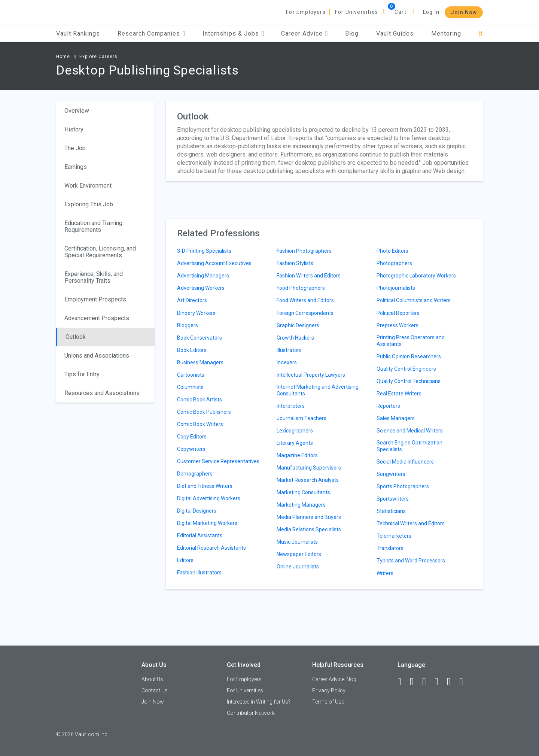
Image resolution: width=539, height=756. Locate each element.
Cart (401, 12)
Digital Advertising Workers (209, 498)
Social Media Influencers (405, 462)
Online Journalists (298, 567)
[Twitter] (427, 682)
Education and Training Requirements (93, 226)
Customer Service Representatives (218, 461)
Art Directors (192, 300)
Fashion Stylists (295, 263)
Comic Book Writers (200, 424)
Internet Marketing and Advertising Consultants (318, 390)
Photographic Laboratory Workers (416, 276)
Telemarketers (394, 536)
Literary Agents (295, 443)
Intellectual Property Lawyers (311, 375)
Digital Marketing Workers (207, 523)
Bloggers (188, 325)
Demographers (195, 474)
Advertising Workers (201, 288)
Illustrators (289, 350)
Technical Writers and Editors (411, 523)
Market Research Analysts (308, 480)
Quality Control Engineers (406, 369)
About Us (152, 679)
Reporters (388, 406)
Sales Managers (396, 418)
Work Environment (88, 186)
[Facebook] (403, 682)
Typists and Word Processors (411, 561)
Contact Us (155, 690)
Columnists (190, 387)
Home (63, 57)
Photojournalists (396, 288)
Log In (431, 12)
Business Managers (200, 362)
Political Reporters (398, 313)
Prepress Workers (398, 325)
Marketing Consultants (303, 492)
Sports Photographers (403, 486)
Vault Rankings (78, 34)
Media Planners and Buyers (309, 517)
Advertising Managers (203, 276)
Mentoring (446, 34)
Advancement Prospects (97, 318)
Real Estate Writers (399, 394)
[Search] (481, 34)
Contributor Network (251, 713)
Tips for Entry (82, 374)
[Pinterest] (452, 682)
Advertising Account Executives (214, 263)
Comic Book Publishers (204, 412)
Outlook (76, 337)
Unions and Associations (97, 356)
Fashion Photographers (304, 251)
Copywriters (191, 449)
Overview (77, 111)
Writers (385, 573)
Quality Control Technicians (409, 381)
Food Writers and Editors (305, 300)
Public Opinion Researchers (409, 356)
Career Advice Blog (334, 679)
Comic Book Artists (200, 400)
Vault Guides (395, 34)
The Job (75, 148)
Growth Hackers (295, 338)
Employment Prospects (95, 299)
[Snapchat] (465, 682)
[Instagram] (440, 682)
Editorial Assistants (200, 535)
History (74, 129)
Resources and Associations (102, 393)
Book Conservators (200, 338)
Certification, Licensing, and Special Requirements (100, 252)
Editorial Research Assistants (211, 548)
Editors (185, 560)
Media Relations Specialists (309, 529)
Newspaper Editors (299, 554)
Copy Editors (192, 437)
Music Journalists (297, 542)
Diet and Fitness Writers (205, 486)
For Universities (357, 12)
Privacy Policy (329, 690)
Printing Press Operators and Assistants (411, 341)
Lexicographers (295, 431)
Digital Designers (197, 511)
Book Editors (192, 350)
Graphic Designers (298, 325)
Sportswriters (393, 499)
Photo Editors (392, 251)
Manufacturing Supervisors (309, 468)
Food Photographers (301, 288)
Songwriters (391, 474)
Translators (390, 548)
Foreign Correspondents (305, 313)
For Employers (306, 12)
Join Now (464, 12)
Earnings (76, 167)
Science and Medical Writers (410, 431)
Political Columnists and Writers (414, 300)
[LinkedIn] (415, 682)
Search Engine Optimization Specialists (409, 446)
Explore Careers (98, 57)
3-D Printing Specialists (204, 251)
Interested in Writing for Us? (259, 702)
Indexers (287, 362)
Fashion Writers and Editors (309, 276)
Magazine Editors (297, 455)
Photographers (394, 263)
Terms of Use (328, 702)
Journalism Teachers (302, 418)
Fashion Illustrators (199, 573)
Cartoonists (191, 375)
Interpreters (291, 406)
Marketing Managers (301, 505)
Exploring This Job (89, 204)
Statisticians (391, 511)
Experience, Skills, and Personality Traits (94, 277)
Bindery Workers (196, 313)
